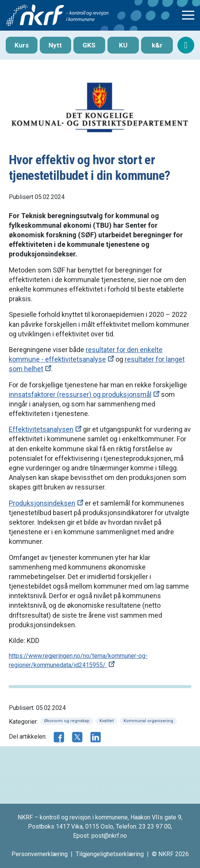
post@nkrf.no (109, 836)
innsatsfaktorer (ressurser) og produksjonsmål (80, 394)
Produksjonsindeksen (42, 503)
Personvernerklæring (40, 854)
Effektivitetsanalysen (41, 429)
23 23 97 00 (155, 826)
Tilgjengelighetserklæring (110, 854)
